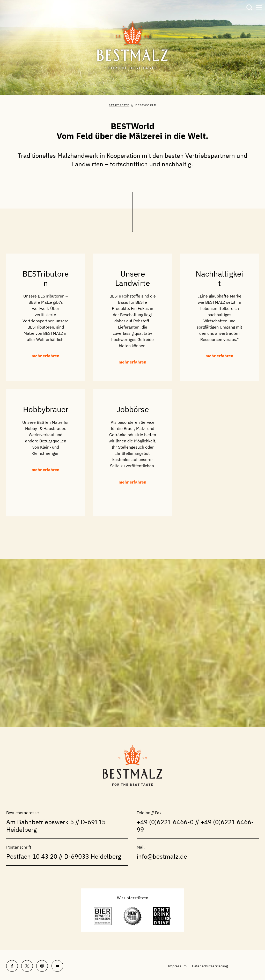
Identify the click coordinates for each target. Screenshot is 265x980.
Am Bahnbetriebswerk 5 (40, 822)
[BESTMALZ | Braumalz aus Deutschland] (132, 46)
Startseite (119, 105)
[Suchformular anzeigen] (249, 8)
